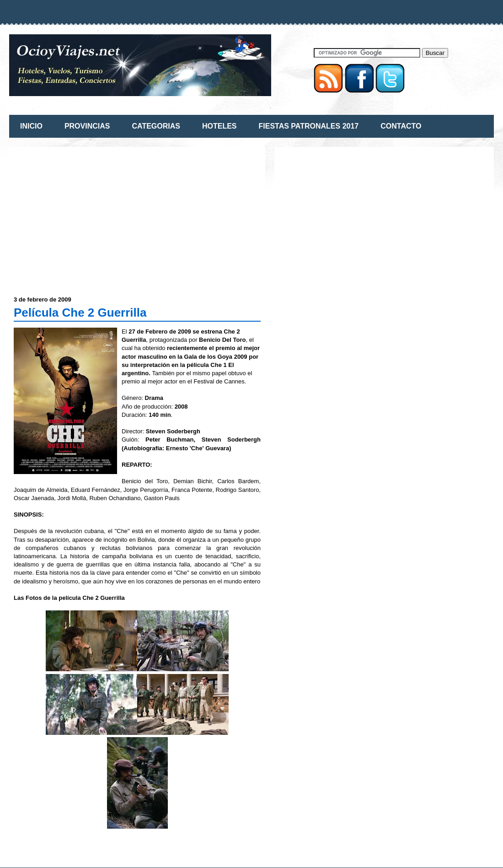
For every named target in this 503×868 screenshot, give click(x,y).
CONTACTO (401, 126)
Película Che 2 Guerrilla (80, 313)
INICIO (31, 126)
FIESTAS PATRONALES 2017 (309, 126)
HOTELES (219, 126)
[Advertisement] (91, 216)
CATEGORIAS (156, 126)
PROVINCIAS (87, 126)
